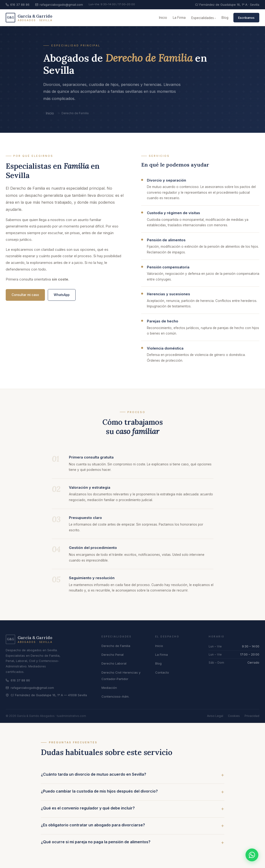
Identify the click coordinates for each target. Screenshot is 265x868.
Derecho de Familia (116, 646)
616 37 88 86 (18, 5)
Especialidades (203, 18)
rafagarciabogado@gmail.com (59, 5)
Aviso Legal (215, 716)
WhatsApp (62, 295)
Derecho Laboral (114, 663)
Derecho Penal (113, 655)
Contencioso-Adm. (115, 696)
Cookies (234, 716)
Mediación (109, 688)
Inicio (163, 18)
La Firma (179, 18)
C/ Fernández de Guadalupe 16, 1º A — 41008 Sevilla (46, 695)
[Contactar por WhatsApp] (252, 855)
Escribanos (246, 18)
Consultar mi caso (25, 295)
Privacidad (252, 716)
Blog (225, 18)
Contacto (162, 672)
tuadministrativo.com (71, 716)
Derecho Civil (111, 672)
